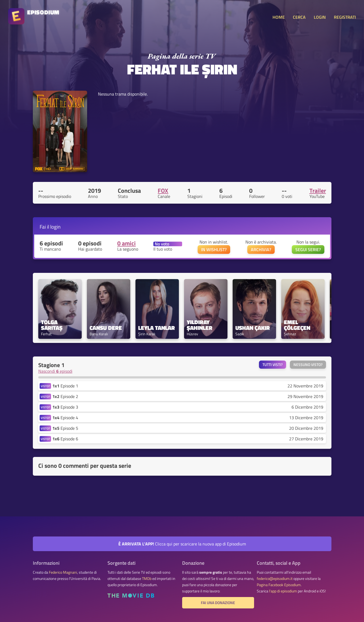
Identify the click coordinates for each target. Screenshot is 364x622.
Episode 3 (65, 407)
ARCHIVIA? (261, 250)
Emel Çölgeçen (297, 325)
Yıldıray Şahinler (200, 325)
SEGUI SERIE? (308, 250)
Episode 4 (65, 418)
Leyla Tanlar (156, 328)
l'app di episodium (283, 591)
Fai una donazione (218, 603)
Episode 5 (65, 428)
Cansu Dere (106, 328)
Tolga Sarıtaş (52, 325)
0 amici (126, 243)
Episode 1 (65, 386)
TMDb (147, 579)
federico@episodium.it (275, 579)
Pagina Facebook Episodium (279, 585)
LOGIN (320, 17)
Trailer (318, 191)
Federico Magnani (63, 572)
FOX (163, 191)
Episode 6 (65, 439)
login (55, 227)
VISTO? (45, 386)
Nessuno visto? (308, 365)
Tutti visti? (273, 365)
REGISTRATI (345, 17)
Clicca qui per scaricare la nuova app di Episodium (182, 544)
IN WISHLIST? (214, 250)
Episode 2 (65, 396)
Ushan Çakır (253, 328)
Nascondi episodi (55, 371)
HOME (279, 17)
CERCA (299, 17)
